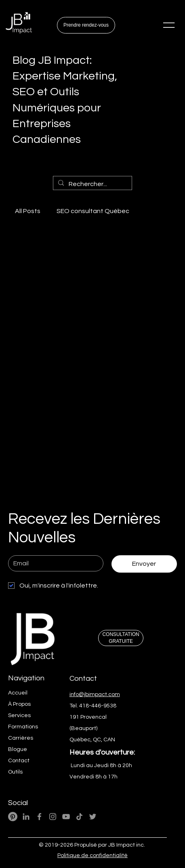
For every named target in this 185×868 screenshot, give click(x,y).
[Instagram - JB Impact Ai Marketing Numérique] (53, 817)
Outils (15, 772)
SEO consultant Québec (93, 211)
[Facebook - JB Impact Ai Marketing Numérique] (39, 817)
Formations (23, 727)
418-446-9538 (98, 706)
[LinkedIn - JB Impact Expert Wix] (26, 817)
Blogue (18, 749)
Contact (19, 761)
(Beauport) (83, 728)
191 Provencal (88, 717)
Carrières (21, 738)
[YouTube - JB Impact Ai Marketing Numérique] (66, 817)
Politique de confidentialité (92, 855)
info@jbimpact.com (95, 694)
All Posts (28, 211)
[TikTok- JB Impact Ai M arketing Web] (79, 817)
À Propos (19, 704)
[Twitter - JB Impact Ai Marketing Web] (93, 817)
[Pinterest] (13, 817)
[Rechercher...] (92, 184)
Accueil (18, 693)
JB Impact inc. (127, 845)
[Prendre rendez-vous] (86, 25)
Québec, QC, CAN (92, 740)
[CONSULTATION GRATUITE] (121, 638)
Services (19, 715)
